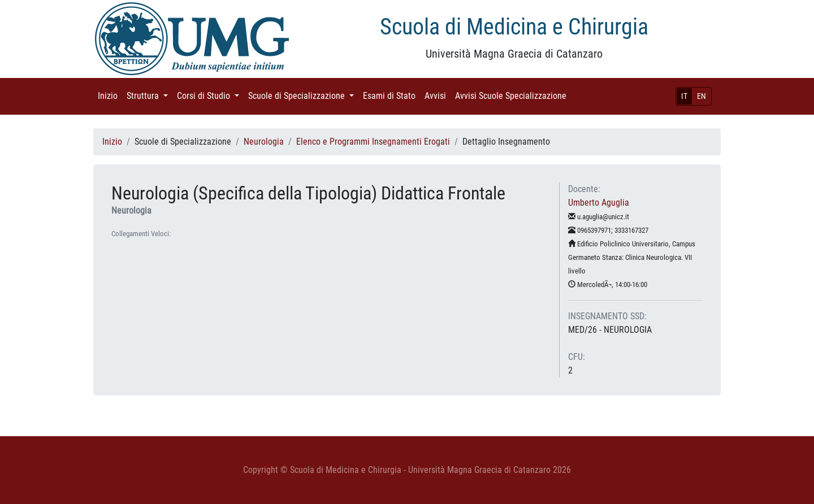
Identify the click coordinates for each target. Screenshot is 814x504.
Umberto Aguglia (599, 203)
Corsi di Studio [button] (210, 95)
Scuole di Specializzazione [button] (303, 95)
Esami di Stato (391, 95)
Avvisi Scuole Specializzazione (513, 95)
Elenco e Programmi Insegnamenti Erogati (373, 142)
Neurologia (264, 142)
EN (702, 96)
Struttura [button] (150, 95)
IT (684, 96)
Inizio (110, 95)
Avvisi (438, 95)
